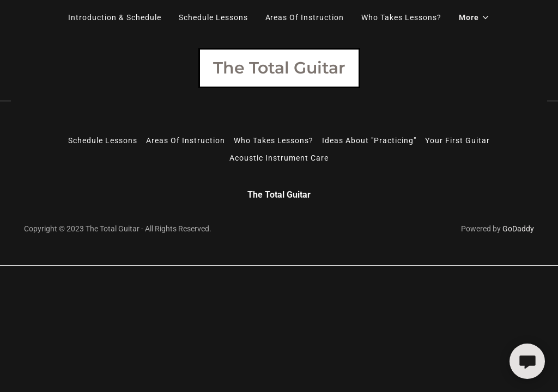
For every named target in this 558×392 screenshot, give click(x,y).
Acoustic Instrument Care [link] (279, 158)
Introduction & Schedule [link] (115, 17)
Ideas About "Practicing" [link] (369, 140)
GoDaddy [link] (518, 229)
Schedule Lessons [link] (213, 17)
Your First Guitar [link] (457, 140)
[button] (474, 17)
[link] (279, 71)
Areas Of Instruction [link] (305, 17)
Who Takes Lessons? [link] (401, 17)
